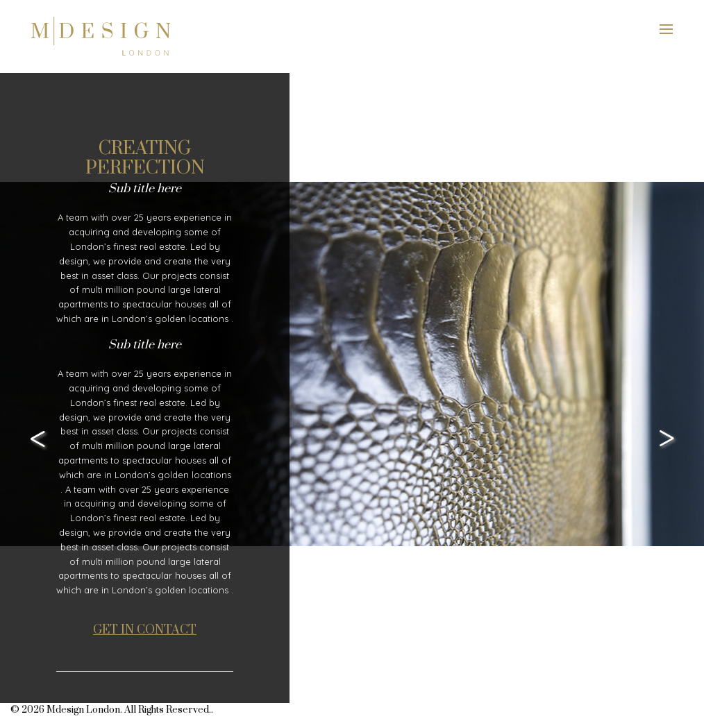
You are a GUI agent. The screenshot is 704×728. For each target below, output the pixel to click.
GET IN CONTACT (145, 630)
